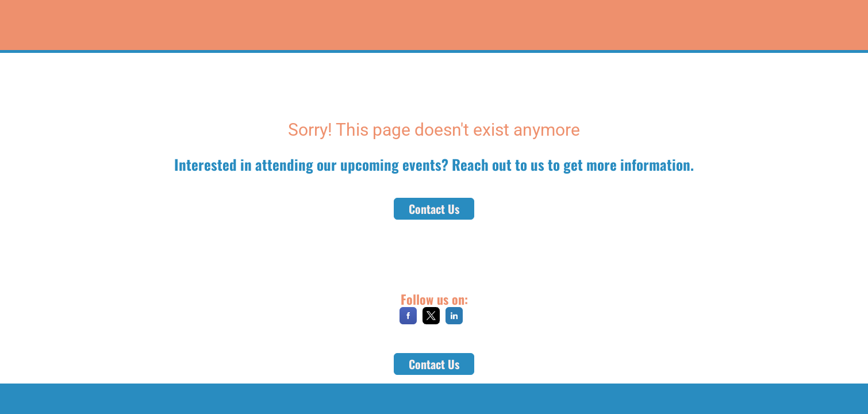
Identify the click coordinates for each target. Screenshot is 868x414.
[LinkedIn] (454, 320)
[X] (431, 320)
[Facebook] (408, 320)
